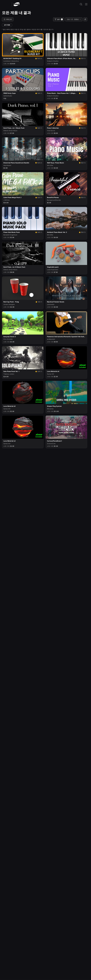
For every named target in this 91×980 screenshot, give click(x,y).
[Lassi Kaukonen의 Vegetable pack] (66, 267)
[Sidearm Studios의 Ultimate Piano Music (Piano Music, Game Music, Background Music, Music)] (62, 58)
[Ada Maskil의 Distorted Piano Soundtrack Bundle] (18, 163)
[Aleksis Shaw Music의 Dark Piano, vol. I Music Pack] (18, 128)
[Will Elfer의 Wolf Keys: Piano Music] (62, 163)
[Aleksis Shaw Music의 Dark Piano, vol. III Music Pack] (23, 267)
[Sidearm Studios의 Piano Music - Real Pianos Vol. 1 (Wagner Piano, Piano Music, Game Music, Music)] (62, 93)
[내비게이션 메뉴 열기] (86, 4)
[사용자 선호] (85, 19)
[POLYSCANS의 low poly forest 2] (23, 337)
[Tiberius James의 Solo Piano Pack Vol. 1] (18, 371)
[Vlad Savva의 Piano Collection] (62, 128)
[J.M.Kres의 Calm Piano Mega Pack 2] (18, 198)
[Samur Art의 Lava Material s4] (66, 371)
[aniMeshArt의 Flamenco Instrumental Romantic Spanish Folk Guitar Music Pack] (66, 337)
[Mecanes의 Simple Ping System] (66, 406)
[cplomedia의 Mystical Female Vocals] (66, 302)
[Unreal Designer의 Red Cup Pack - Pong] (18, 302)
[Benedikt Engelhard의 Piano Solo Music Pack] (18, 232)
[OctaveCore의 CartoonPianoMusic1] (66, 441)
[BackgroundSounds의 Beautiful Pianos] (62, 198)
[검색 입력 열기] (81, 4)
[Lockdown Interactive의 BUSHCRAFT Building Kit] (18, 58)
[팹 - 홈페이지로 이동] (17, 4)
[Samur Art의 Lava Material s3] (23, 441)
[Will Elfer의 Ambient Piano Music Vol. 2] (62, 232)
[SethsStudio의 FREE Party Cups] (18, 93)
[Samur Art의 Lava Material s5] (23, 406)
